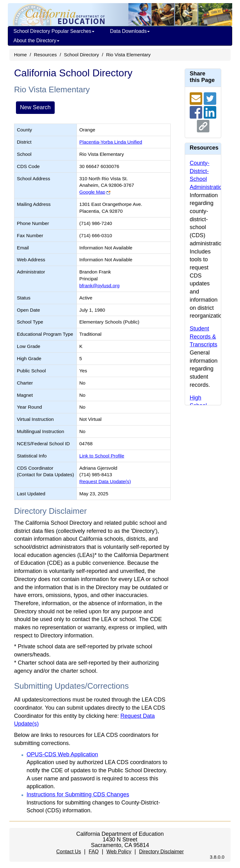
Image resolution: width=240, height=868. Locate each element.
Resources (45, 55)
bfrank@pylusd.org (100, 286)
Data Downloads (130, 31)
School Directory (81, 55)
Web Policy (119, 852)
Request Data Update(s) (105, 481)
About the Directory (36, 41)
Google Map (92, 192)
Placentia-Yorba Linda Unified (111, 142)
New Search (35, 107)
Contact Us (69, 852)
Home (20, 55)
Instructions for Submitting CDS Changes (78, 794)
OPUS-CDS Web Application (62, 754)
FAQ (94, 852)
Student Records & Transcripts (203, 337)
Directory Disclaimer (161, 852)
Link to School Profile (102, 456)
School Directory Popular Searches (54, 31)
